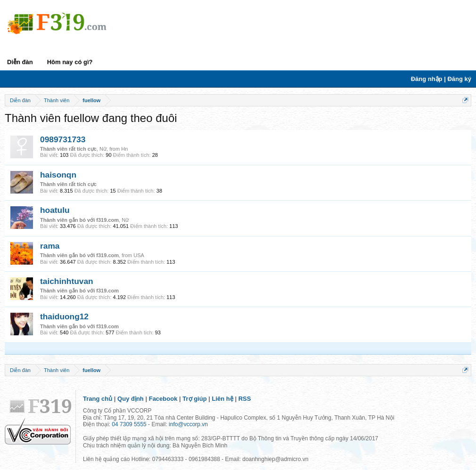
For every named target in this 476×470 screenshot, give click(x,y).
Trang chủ (98, 399)
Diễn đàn (20, 62)
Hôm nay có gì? (70, 62)
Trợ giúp (194, 399)
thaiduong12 (64, 316)
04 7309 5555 (129, 424)
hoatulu (55, 210)
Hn (124, 149)
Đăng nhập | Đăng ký (441, 79)
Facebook (163, 399)
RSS (245, 399)
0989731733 (63, 139)
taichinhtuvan (67, 281)
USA (139, 255)
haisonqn (58, 175)
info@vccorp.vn (188, 424)
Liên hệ (223, 399)
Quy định (131, 399)
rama (50, 246)
